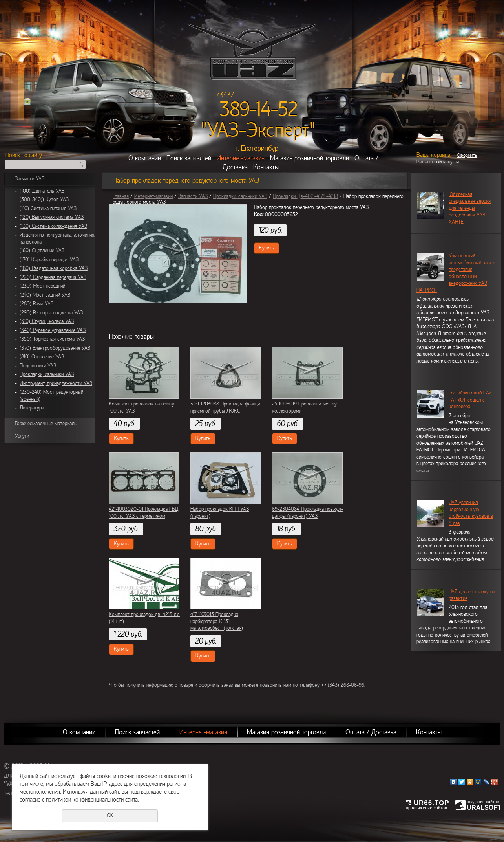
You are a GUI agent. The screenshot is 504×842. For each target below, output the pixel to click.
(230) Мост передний (42, 286)
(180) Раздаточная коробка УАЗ (54, 268)
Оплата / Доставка (371, 732)
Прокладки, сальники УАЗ (47, 374)
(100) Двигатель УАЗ (42, 191)
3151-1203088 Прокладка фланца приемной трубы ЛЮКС (225, 407)
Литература (32, 408)
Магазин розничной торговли (310, 158)
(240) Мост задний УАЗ (45, 295)
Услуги (22, 436)
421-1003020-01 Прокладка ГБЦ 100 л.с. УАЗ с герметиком (143, 513)
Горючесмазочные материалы (46, 424)
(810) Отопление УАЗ (42, 357)
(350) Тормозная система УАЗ (52, 339)
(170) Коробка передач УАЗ (49, 260)
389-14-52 (258, 109)
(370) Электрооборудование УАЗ (55, 348)
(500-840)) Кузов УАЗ (44, 200)
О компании (145, 158)
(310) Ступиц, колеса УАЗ (47, 321)
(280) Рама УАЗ (37, 304)
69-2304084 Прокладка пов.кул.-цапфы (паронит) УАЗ (308, 513)
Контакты (266, 167)
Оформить (467, 155)
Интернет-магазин (241, 158)
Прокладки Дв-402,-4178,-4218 (305, 196)
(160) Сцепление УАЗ (42, 251)
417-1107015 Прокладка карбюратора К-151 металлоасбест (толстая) (217, 621)
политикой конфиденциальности (85, 800)
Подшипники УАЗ (38, 366)
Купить (267, 248)
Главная (121, 196)
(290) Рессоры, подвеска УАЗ (51, 313)
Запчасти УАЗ (30, 179)
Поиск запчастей (189, 158)
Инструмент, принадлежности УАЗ (56, 383)
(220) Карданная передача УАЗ (53, 277)
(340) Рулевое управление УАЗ (53, 330)
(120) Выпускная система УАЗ (52, 217)
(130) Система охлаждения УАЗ (53, 226)
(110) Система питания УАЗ (48, 209)
